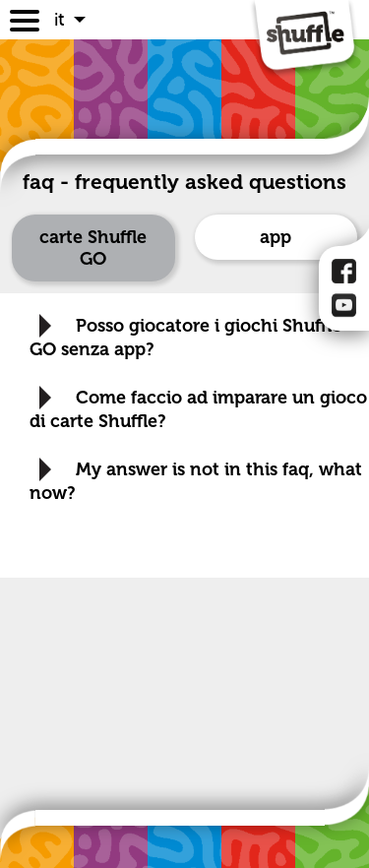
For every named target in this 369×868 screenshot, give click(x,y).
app (276, 237)
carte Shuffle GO (93, 248)
